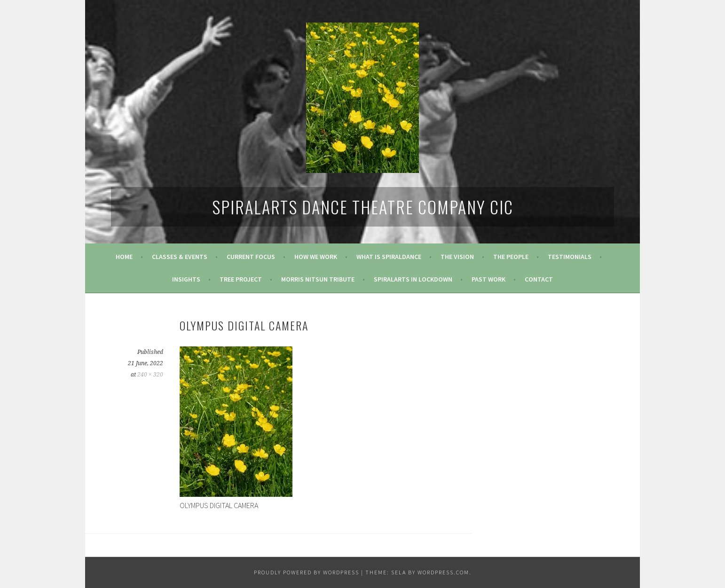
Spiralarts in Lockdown (413, 279)
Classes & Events (180, 257)
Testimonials (570, 257)
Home (124, 257)
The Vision (457, 257)
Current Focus (251, 257)
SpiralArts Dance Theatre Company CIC (363, 207)
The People (511, 257)
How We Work (316, 257)
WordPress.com (443, 572)
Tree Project (241, 279)
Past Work (489, 279)
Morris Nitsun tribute (318, 279)
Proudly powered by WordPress (307, 572)
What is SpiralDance (389, 257)
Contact (539, 279)
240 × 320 (150, 375)
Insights (186, 279)
